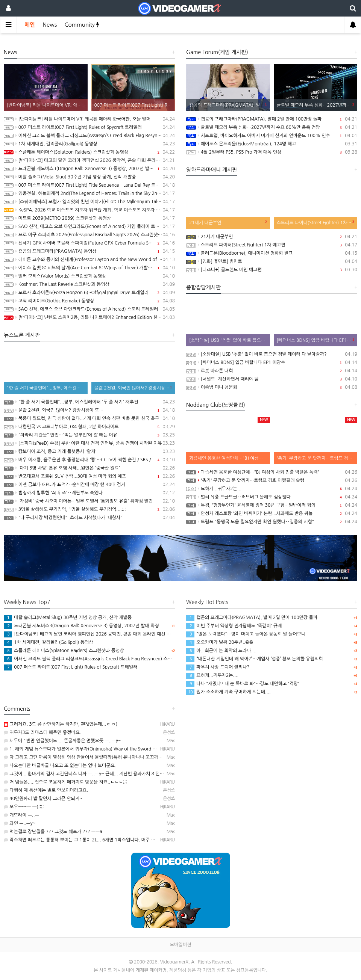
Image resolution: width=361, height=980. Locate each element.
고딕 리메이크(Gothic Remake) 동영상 (89, 301)
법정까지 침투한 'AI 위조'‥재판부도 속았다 (89, 493)
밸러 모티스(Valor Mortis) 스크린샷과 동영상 (89, 276)
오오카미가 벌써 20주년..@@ (220, 642)
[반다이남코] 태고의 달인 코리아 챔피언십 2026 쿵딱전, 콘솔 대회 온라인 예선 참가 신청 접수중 (89, 160)
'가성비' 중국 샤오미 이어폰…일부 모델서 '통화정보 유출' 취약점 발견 (89, 501)
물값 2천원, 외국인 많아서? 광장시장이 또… (89, 410)
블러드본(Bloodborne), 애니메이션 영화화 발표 (272, 253)
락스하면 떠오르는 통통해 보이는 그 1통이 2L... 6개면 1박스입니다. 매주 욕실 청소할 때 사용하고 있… (105, 840)
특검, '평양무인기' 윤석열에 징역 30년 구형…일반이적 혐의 (272, 505)
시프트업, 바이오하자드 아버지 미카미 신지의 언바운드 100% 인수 (272, 136)
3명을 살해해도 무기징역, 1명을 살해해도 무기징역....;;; (89, 509)
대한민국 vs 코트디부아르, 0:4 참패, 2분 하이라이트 (89, 427)
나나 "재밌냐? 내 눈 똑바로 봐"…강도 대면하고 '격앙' (243, 684)
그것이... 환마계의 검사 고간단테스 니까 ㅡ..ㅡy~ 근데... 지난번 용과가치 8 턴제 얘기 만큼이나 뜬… (103, 774)
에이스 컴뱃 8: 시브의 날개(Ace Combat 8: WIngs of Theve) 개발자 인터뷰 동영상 (89, 268)
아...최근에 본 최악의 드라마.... (221, 651)
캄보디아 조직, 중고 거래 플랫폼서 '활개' (89, 451)
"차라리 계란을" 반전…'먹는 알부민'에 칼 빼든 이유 (89, 435)
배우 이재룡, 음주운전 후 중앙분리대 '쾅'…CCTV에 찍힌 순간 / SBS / (89, 460)
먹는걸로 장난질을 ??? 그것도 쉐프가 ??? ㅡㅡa (53, 832)
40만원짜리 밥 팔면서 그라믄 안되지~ (43, 799)
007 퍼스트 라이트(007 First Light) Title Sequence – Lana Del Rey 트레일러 (89, 185)
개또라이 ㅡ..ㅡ (21, 815)
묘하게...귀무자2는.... (272, 489)
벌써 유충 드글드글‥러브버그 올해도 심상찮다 (272, 497)
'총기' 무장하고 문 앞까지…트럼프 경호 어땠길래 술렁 (272, 480)
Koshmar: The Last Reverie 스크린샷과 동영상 (89, 284)
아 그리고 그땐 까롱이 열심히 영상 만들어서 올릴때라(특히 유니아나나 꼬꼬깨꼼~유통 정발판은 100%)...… (110, 757)
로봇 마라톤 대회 (272, 371)
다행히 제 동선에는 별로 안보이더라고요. (46, 790)
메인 (30, 25)
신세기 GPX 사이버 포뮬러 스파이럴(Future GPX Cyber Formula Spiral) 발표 (89, 243)
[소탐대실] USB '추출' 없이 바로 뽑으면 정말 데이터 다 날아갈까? (272, 354)
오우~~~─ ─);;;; (24, 807)
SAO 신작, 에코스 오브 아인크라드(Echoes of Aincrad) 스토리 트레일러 (89, 309)
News (50, 25)
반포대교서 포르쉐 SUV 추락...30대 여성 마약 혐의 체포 (89, 476)
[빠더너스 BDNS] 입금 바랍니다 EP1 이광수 (272, 362)
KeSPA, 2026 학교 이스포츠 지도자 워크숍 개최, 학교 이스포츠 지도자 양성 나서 (89, 210)
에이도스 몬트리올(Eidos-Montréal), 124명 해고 (272, 144)
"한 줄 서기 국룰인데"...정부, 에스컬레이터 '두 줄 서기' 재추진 (89, 402)
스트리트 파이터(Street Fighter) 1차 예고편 (272, 245)
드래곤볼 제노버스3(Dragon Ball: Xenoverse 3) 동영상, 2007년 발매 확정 (89, 169)
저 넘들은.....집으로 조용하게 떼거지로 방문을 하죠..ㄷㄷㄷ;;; (65, 782)
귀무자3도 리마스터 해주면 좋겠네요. (42, 732)
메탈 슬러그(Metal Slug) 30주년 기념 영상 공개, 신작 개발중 (89, 177)
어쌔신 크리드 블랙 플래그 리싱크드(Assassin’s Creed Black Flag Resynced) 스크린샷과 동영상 (89, 136)
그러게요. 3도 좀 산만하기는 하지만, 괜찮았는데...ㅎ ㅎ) (61, 724)
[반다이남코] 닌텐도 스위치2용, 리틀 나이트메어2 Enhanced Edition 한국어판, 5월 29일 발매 (89, 317)
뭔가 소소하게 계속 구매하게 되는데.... (228, 692)
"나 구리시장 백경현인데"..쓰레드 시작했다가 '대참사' (89, 518)
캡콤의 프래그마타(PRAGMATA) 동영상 (89, 251)
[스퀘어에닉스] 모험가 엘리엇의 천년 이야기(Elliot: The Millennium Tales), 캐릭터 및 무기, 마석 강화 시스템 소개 (89, 202)
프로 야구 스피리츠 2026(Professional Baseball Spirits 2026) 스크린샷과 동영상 (89, 235)
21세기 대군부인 (272, 237)
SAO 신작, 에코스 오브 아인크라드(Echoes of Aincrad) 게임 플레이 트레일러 (89, 227)
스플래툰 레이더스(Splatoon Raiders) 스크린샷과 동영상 (89, 152)
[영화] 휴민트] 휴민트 (272, 261)
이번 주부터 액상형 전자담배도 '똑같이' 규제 (234, 626)
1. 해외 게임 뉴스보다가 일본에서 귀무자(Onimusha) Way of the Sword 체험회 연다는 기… (96, 749)
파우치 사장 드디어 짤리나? (218, 667)
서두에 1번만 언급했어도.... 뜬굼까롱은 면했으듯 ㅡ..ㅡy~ (62, 741)
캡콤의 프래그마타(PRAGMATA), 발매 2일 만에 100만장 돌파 (272, 119)
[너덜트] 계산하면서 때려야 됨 (272, 379)
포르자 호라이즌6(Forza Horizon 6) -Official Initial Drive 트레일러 (89, 293)
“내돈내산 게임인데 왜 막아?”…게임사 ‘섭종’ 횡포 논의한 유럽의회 (255, 659)
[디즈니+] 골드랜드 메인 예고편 (272, 270)
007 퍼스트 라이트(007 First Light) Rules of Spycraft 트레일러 (89, 127)
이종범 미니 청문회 (272, 387)
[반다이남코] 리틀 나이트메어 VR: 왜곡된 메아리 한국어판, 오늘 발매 (89, 119)
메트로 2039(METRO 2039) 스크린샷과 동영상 (89, 218)
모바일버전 (180, 945)
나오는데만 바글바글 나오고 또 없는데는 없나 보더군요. (60, 766)
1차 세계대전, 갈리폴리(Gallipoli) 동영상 (89, 144)
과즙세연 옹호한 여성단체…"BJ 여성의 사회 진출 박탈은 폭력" (272, 472)
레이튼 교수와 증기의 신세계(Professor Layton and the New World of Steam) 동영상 (89, 260)
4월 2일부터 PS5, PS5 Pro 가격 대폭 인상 (272, 152)
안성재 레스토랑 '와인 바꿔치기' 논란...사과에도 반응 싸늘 (272, 513)
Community (82, 25)
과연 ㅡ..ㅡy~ (20, 823)
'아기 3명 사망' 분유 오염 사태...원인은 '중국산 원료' (89, 468)
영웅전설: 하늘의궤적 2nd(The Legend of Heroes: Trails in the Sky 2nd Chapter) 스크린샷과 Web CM (89, 193)
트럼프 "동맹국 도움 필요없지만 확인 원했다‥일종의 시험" (272, 522)
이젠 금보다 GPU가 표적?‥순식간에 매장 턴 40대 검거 (89, 485)
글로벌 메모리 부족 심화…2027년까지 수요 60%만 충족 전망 (272, 127)
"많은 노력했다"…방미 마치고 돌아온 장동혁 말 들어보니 (246, 634)
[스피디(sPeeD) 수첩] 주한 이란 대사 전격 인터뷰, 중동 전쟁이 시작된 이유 (89, 443)
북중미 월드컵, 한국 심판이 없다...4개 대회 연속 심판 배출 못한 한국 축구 (89, 418)
